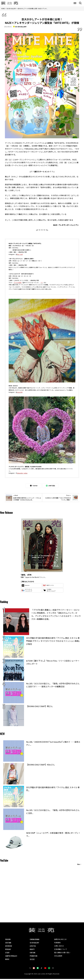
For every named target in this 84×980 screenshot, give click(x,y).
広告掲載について (61, 950)
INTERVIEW (9, 946)
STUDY (7, 953)
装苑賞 (32, 960)
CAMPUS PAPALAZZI (12, 957)
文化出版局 (58, 957)
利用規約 (58, 943)
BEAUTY (32, 950)
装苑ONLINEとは (61, 939)
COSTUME (8, 943)
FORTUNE (33, 953)
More (79, 864)
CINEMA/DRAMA (35, 939)
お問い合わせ (59, 946)
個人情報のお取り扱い (63, 953)
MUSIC (7, 960)
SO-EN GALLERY (21, 27)
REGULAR (8, 950)
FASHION (8, 939)
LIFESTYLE (33, 946)
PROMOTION (34, 957)
